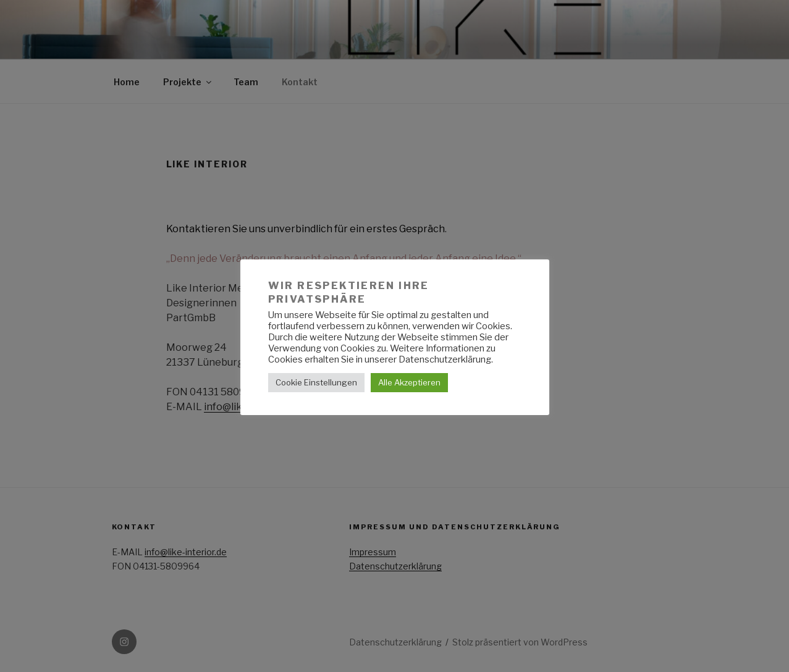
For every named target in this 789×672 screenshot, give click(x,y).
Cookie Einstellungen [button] (316, 382)
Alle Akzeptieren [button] (409, 382)
